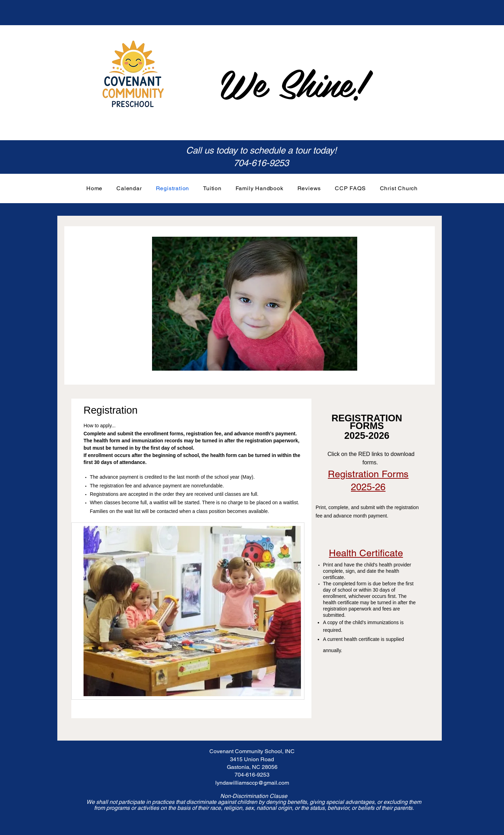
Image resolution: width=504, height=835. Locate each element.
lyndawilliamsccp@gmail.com (252, 783)
